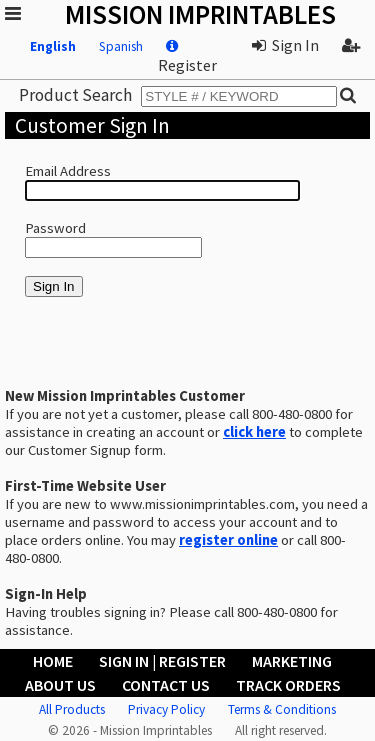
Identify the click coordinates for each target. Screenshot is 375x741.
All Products (72, 709)
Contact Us (166, 685)
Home (53, 661)
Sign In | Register (162, 661)
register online (228, 540)
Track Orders (288, 685)
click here (254, 432)
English (53, 46)
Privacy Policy (166, 709)
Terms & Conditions (282, 709)
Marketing (292, 661)
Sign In (285, 45)
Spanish (121, 46)
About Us (60, 685)
